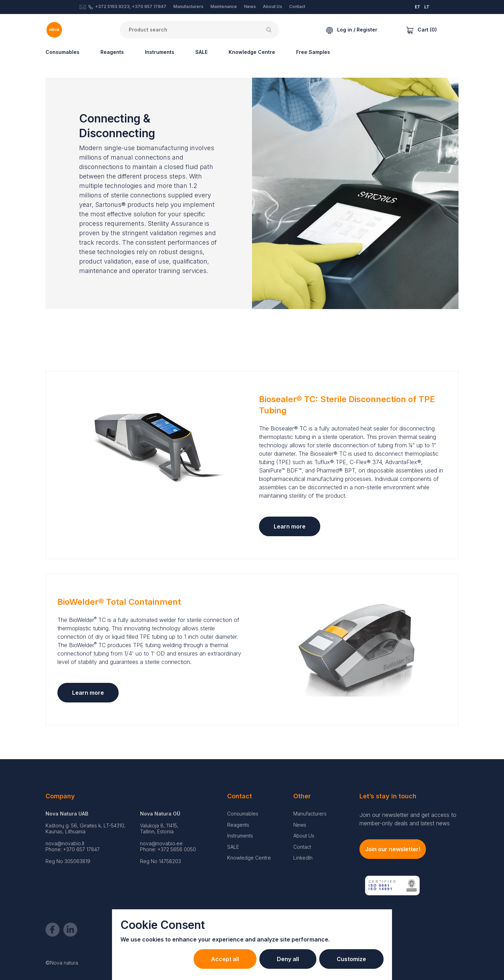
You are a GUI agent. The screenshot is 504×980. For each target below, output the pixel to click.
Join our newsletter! (393, 849)
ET (418, 7)
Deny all (288, 959)
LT (427, 7)
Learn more (290, 526)
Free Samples (313, 52)
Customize (351, 959)
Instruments (160, 52)
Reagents (112, 52)
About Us (272, 6)
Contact (297, 6)
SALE (201, 52)
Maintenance (224, 6)
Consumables (62, 52)
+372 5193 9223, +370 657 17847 (131, 6)
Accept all (225, 959)
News (250, 6)
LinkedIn (303, 858)
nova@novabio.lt (65, 843)
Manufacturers (188, 6)
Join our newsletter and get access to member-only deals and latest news (408, 819)
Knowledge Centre (252, 52)
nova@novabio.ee (161, 843)
